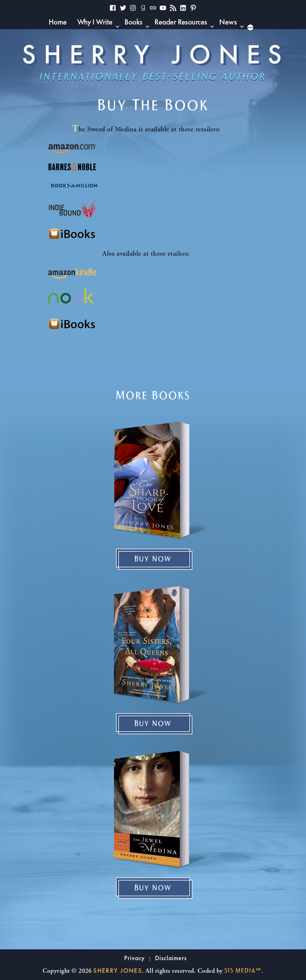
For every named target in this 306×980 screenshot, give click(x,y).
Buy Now (153, 559)
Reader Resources (181, 22)
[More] (254, 27)
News (228, 22)
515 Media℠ (243, 971)
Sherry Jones (117, 971)
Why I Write (95, 22)
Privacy (134, 958)
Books (133, 22)
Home (58, 22)
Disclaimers (171, 958)
